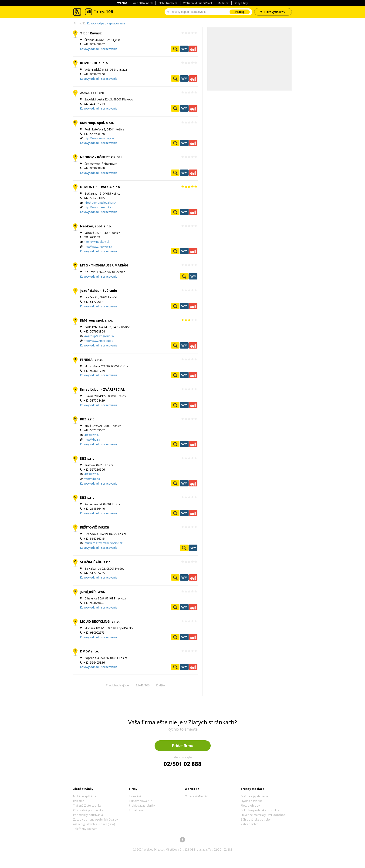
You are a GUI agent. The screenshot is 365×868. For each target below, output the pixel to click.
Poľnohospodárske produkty (260, 810)
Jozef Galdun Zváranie (99, 291)
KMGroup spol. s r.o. (97, 320)
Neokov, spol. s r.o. (96, 226)
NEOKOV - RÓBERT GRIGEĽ (101, 157)
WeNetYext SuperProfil (198, 3)
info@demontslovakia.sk (100, 203)
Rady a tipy (241, 3)
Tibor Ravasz (91, 33)
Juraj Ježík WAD (93, 592)
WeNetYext (184, 49)
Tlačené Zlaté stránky (87, 806)
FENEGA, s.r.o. (91, 360)
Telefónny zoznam (85, 829)
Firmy (77, 23)
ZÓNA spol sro (92, 93)
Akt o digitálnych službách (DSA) (94, 824)
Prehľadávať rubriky (142, 806)
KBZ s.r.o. (88, 419)
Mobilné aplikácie (85, 796)
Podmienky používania (88, 815)
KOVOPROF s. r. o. (94, 63)
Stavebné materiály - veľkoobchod (263, 815)
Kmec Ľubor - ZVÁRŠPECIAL (102, 389)
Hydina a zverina (252, 801)
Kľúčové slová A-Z (141, 801)
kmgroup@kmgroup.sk (99, 336)
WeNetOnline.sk (143, 3)
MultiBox (223, 3)
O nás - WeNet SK (196, 796)
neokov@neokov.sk (97, 242)
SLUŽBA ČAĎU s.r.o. (96, 562)
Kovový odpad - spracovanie (106, 23)
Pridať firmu (183, 746)
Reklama (79, 801)
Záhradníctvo (250, 824)
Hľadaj (240, 12)
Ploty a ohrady (250, 806)
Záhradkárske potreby (256, 820)
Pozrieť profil (175, 49)
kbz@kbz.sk (91, 435)
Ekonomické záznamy (193, 49)
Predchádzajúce (117, 685)
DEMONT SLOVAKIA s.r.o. (100, 187)
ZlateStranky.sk (168, 3)
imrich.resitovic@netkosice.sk (103, 543)
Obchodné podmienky (88, 810)
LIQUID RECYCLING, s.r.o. (100, 621)
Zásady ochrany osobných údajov (95, 820)
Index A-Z (135, 796)
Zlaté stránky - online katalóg (77, 12)
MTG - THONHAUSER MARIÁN (104, 265)
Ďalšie (161, 685)
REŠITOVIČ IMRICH (95, 527)
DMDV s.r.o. (90, 651)
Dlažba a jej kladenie (254, 796)
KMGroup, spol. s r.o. (97, 123)
